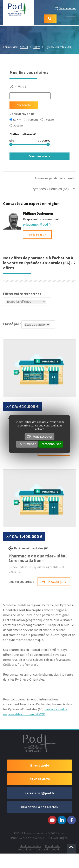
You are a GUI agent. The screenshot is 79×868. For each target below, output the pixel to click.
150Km (47, 119)
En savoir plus (56, 582)
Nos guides (25, 849)
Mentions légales (31, 846)
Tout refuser (27, 444)
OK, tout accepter (39, 436)
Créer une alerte (39, 156)
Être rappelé (40, 765)
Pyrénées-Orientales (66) (32, 548)
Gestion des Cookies (49, 849)
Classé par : (29, 325)
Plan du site (52, 846)
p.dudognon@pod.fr (37, 224)
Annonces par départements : (55, 178)
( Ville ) (18, 87)
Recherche (24, 105)
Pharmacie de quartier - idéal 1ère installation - (38, 558)
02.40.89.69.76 (40, 779)
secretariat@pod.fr (40, 793)
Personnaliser (51, 444)
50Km (15, 119)
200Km (16, 125)
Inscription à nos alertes (39, 807)
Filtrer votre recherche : (27, 299)
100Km (31, 119)
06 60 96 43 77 (37, 235)
